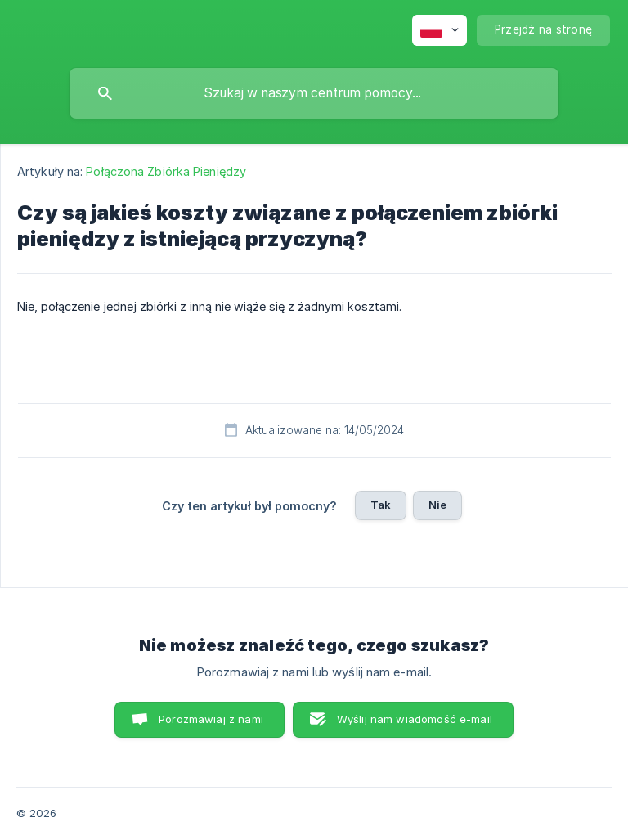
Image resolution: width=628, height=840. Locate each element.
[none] (440, 30)
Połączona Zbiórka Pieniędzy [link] (166, 171)
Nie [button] (437, 505)
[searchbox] (314, 93)
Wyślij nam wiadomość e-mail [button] (415, 719)
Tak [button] (381, 505)
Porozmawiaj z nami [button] (211, 719)
